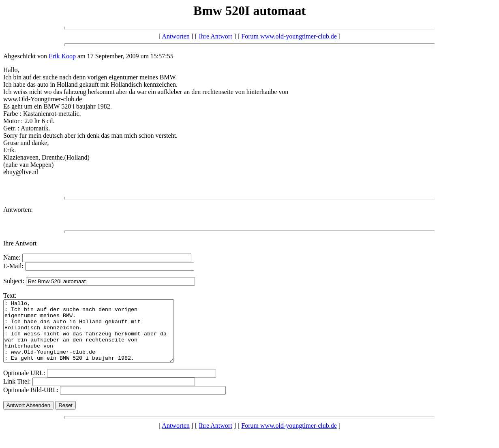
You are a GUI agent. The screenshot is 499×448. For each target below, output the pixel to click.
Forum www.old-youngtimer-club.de (289, 36)
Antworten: (18, 210)
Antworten (176, 36)
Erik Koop (62, 56)
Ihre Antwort (215, 36)
